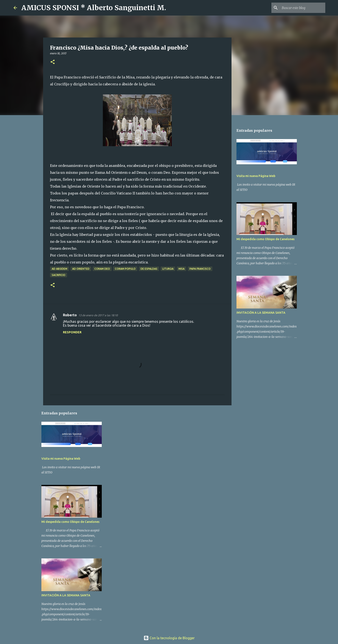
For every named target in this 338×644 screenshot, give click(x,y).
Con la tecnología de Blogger (169, 638)
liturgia (168, 269)
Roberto (70, 315)
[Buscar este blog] (303, 8)
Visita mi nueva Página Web (61, 459)
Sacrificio (59, 275)
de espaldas (149, 269)
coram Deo (102, 269)
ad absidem (59, 269)
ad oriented (81, 269)
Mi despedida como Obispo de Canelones (70, 522)
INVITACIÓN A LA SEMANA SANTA (66, 595)
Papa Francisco (200, 269)
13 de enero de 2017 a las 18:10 (98, 315)
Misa (182, 269)
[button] (53, 62)
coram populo (125, 269)
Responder (72, 332)
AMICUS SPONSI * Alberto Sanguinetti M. (94, 8)
